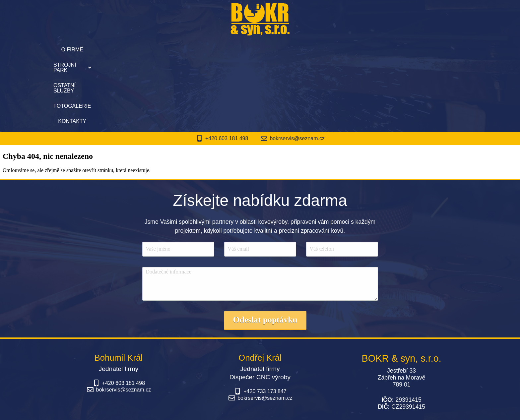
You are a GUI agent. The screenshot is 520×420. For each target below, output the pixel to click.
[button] (205, 50)
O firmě (160, 50)
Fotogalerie (313, 50)
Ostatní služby (260, 50)
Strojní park (205, 50)
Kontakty (357, 50)
